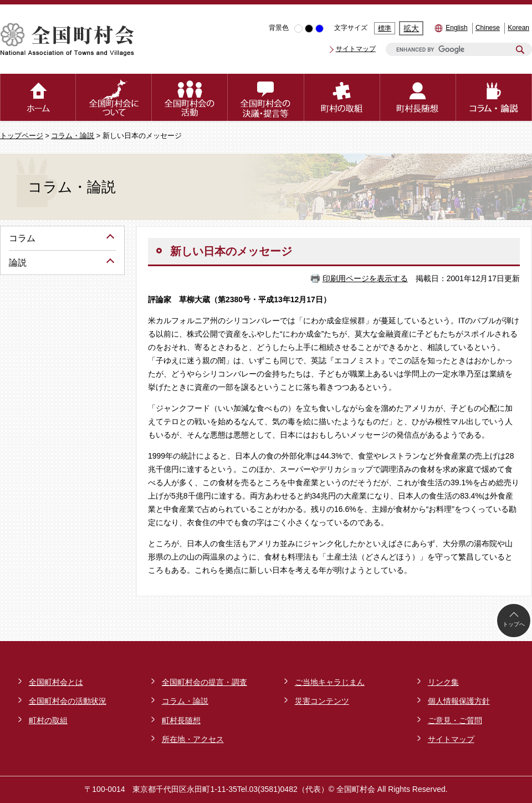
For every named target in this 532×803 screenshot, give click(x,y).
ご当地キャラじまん (330, 682)
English (456, 28)
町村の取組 (48, 720)
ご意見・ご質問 (455, 720)
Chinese (488, 28)
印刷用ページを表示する (365, 278)
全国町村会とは (56, 682)
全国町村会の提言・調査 (204, 682)
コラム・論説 (73, 136)
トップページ (22, 136)
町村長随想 (181, 720)
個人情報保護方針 (459, 701)
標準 (385, 28)
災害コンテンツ (322, 701)
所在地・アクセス (193, 739)
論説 (18, 263)
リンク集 (443, 682)
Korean (518, 28)
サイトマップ (356, 49)
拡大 (411, 28)
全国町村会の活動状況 (68, 701)
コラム (22, 238)
